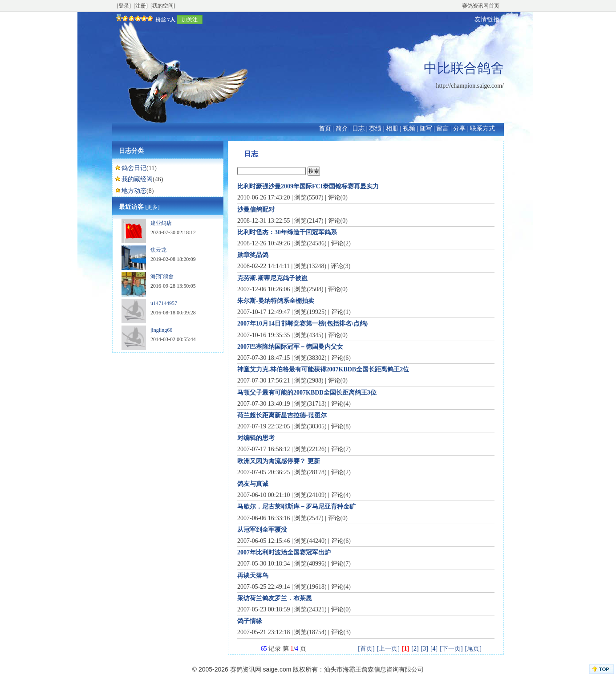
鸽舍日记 (134, 168)
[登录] (124, 6)
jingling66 (161, 330)
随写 (426, 128)
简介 (342, 128)
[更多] (153, 207)
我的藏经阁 (137, 179)
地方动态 (134, 191)
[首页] (366, 649)
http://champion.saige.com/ (470, 86)
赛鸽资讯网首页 (481, 6)
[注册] (141, 6)
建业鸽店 (161, 223)
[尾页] (473, 649)
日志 (358, 128)
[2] (415, 649)
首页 (325, 128)
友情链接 (487, 19)
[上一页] (388, 649)
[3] (425, 649)
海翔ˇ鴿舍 (162, 277)
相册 (392, 128)
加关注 (190, 20)
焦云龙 (158, 250)
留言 (442, 128)
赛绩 (375, 128)
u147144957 (164, 303)
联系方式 (482, 128)
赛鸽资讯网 (246, 669)
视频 (409, 128)
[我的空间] (163, 6)
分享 (459, 128)
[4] (434, 649)
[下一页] (451, 649)
